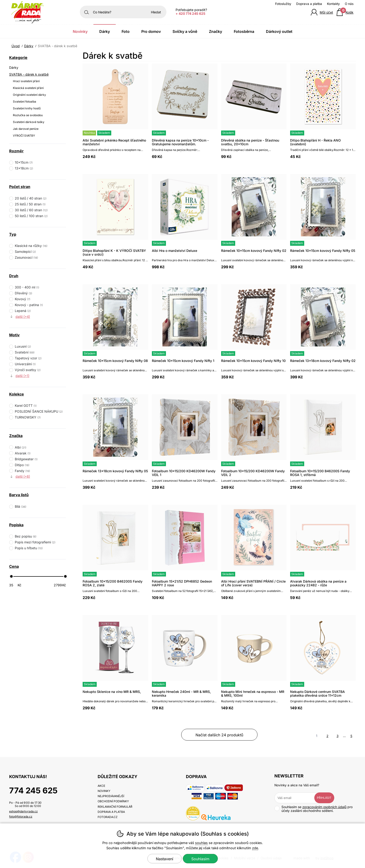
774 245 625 (33, 790)
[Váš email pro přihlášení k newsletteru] (298, 798)
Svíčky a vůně (185, 31)
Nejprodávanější (111, 796)
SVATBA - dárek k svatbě (29, 74)
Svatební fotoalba (25, 102)
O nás (349, 4)
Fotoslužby (283, 4)
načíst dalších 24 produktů (219, 735)
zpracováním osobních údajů (324, 807)
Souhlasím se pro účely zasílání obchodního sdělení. (313, 809)
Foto (126, 31)
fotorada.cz (108, 817)
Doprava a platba (309, 4)
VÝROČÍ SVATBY (24, 136)
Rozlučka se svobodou (28, 115)
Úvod (16, 46)
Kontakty (333, 4)
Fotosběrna (244, 31)
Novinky (80, 31)
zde (255, 848)
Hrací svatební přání (26, 81)
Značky (215, 31)
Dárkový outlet (279, 31)
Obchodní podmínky (113, 801)
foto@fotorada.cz (21, 816)
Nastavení (165, 859)
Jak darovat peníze (26, 129)
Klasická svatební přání (28, 88)
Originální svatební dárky (29, 95)
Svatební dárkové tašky (29, 122)
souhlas (201, 843)
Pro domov (151, 31)
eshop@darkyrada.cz (23, 811)
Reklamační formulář (115, 807)
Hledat (156, 12)
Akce (101, 786)
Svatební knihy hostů (27, 108)
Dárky (14, 67)
